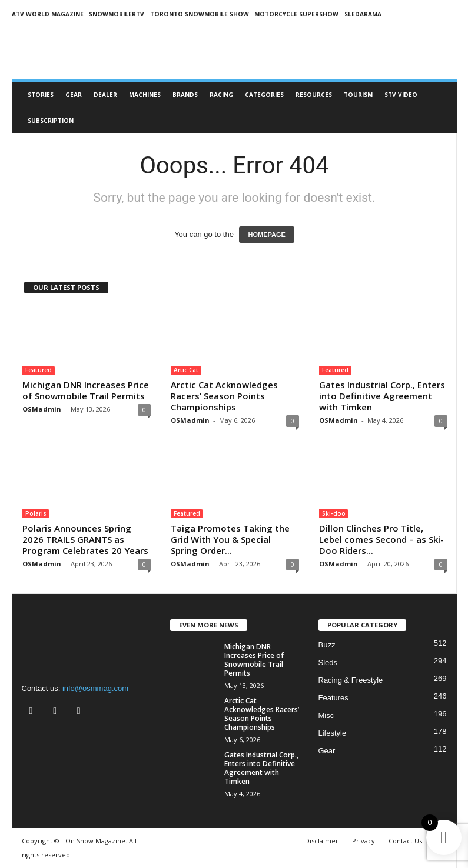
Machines (145, 95)
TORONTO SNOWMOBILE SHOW (200, 14)
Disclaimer (322, 841)
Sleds (328, 662)
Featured (39, 370)
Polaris (36, 513)
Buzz (327, 645)
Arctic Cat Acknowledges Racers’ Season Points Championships (224, 396)
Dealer (105, 95)
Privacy (364, 841)
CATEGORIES (264, 95)
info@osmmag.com (95, 688)
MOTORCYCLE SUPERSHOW (296, 14)
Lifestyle (333, 733)
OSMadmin (42, 409)
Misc (326, 715)
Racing (221, 95)
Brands (185, 95)
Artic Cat (186, 370)
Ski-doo (334, 513)
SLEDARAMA (363, 14)
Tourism (358, 95)
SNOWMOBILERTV (117, 14)
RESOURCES (314, 95)
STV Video (401, 95)
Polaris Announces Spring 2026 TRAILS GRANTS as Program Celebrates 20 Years (85, 539)
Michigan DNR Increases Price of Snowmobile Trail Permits (86, 390)
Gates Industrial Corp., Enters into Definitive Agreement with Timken (382, 396)
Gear (74, 95)
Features (333, 698)
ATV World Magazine (48, 14)
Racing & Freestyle (351, 680)
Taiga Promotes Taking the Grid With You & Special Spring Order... (230, 539)
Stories (41, 95)
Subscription (51, 121)
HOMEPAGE (266, 235)
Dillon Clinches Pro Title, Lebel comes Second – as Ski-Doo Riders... (381, 539)
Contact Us (405, 841)
